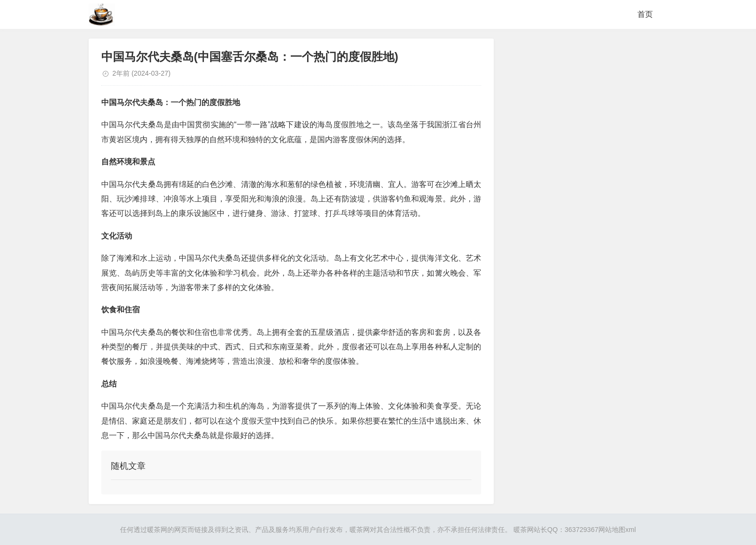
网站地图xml (617, 530)
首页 (645, 14)
